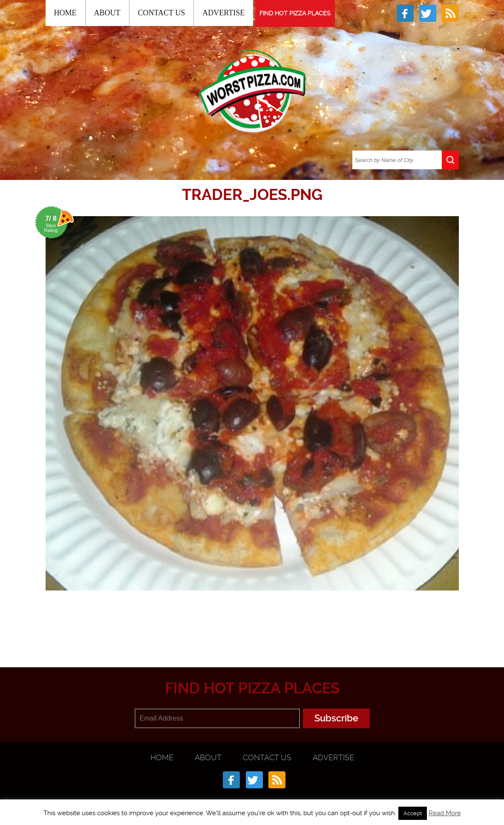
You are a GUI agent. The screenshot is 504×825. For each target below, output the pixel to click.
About (107, 13)
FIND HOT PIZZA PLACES (295, 13)
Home (65, 13)
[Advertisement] (252, 625)
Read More (445, 813)
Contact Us (162, 13)
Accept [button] (413, 813)
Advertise (223, 13)
